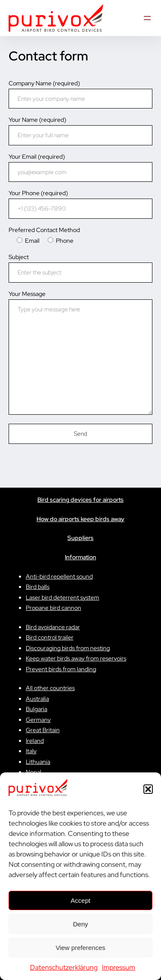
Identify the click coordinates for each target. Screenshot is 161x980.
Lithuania (38, 762)
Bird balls (38, 587)
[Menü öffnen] (147, 18)
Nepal (33, 772)
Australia (37, 699)
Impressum (118, 967)
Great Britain (43, 730)
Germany (38, 720)
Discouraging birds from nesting (68, 648)
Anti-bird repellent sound (59, 576)
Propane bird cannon (53, 608)
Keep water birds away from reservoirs (76, 658)
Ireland (35, 741)
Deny (80, 924)
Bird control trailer (50, 637)
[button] (148, 789)
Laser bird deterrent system (62, 597)
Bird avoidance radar (53, 627)
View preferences (81, 948)
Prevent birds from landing (61, 669)
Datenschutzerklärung (64, 967)
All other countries (50, 688)
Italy (31, 751)
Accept (81, 900)
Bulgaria (36, 709)
